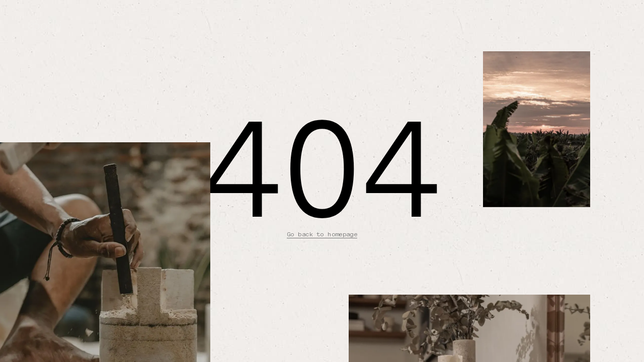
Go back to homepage (322, 234)
